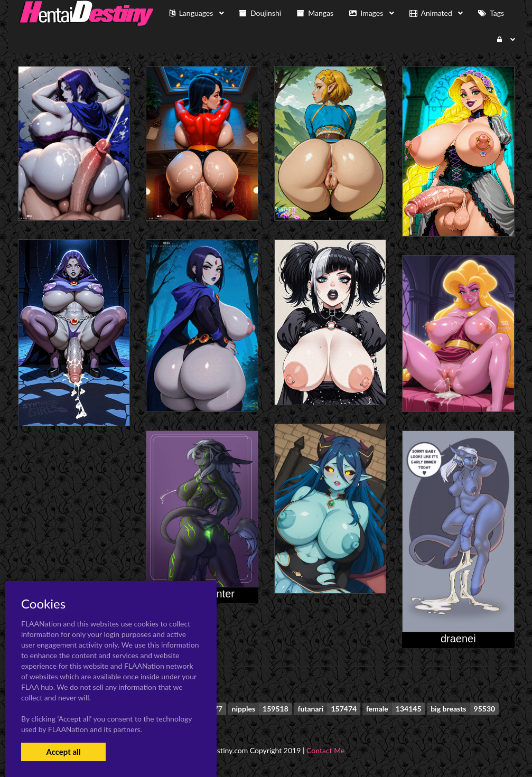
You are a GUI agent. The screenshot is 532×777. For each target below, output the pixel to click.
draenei (458, 639)
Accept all (63, 752)
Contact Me (325, 750)
